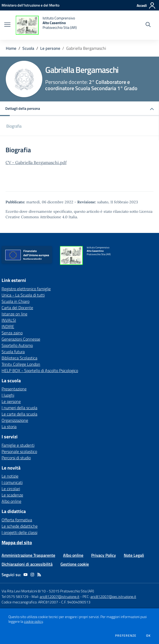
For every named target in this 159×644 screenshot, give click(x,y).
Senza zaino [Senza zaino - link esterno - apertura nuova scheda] (12, 333)
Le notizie (10, 476)
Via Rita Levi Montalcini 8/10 (24, 591)
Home (11, 48)
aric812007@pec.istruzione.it (113, 596)
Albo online (11, 501)
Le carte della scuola (19, 414)
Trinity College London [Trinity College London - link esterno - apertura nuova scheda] (21, 364)
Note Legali (134, 555)
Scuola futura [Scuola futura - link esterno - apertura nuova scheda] (13, 352)
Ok (148, 636)
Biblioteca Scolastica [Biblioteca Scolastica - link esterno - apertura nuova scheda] (19, 358)
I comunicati (12, 482)
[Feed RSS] (39, 575)
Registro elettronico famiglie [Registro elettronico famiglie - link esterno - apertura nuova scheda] (26, 289)
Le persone (50, 48)
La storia (9, 427)
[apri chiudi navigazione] (7, 25)
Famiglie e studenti (18, 445)
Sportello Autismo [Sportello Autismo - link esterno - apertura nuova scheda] (17, 345)
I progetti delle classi (19, 532)
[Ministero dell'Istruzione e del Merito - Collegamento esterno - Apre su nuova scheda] (30, 5)
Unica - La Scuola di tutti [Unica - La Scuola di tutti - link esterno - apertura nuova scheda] (23, 295)
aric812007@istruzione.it (60, 596)
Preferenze (126, 636)
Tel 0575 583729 (15, 596)
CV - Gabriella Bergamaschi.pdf (36, 162)
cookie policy (33, 621)
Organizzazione (15, 420)
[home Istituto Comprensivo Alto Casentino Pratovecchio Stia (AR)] (46, 25)
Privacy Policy (104, 555)
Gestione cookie (75, 564)
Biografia (14, 126)
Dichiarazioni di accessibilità (27, 564)
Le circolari (11, 489)
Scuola (28, 48)
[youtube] (25, 575)
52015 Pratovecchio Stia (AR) (71, 591)
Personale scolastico (19, 451)
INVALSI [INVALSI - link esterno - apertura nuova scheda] (9, 320)
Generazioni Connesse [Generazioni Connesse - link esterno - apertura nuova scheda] (21, 339)
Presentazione (14, 389)
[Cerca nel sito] (148, 25)
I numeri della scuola (19, 408)
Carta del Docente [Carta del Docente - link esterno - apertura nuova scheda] (17, 308)
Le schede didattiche (20, 526)
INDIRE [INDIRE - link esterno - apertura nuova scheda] (8, 326)
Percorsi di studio (16, 458)
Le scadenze (12, 495)
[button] (79, 109)
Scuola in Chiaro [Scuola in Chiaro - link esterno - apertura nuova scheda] (16, 301)
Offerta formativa (17, 520)
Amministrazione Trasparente (28, 555)
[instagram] (32, 575)
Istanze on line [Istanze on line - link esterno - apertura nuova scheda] (14, 314)
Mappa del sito (17, 542)
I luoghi (8, 395)
